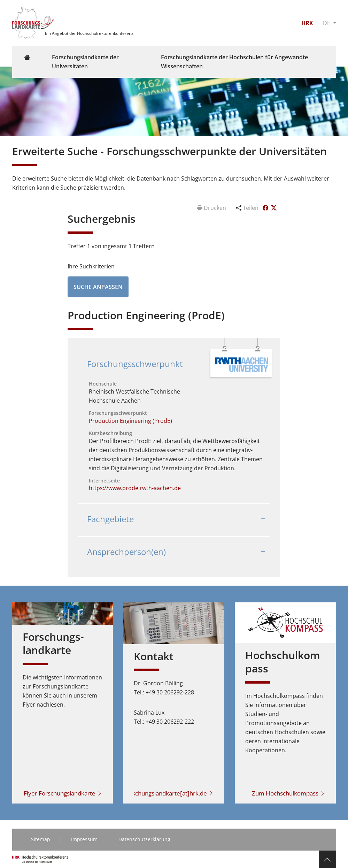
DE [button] (327, 23)
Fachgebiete (110, 519)
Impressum (84, 839)
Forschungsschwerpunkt (135, 364)
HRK (307, 23)
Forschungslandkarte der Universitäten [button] (85, 62)
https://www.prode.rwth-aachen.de (135, 488)
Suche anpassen (98, 287)
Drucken (212, 208)
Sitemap (41, 839)
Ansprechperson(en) (126, 552)
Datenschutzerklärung (144, 839)
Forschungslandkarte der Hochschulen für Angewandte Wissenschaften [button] (234, 62)
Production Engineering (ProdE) (130, 421)
